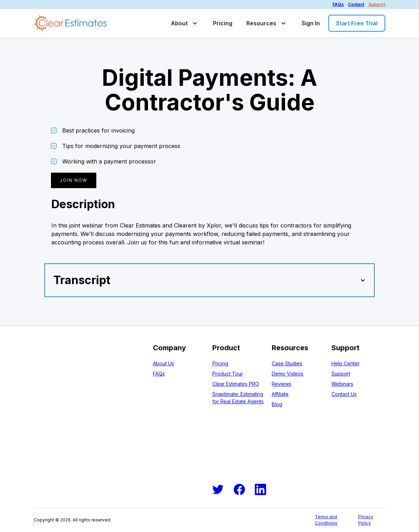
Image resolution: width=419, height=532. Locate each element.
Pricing (223, 23)
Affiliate (280, 394)
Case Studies (287, 363)
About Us (163, 363)
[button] (185, 23)
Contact (356, 4)
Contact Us (344, 394)
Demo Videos (288, 374)
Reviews (282, 384)
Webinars (342, 384)
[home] (70, 23)
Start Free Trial (357, 23)
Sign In (311, 23)
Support (377, 4)
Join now (74, 180)
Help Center (346, 363)
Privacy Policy (366, 520)
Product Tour (228, 374)
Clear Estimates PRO (236, 384)
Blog (277, 404)
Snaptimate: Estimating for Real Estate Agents (238, 398)
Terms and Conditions (326, 520)
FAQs (338, 4)
